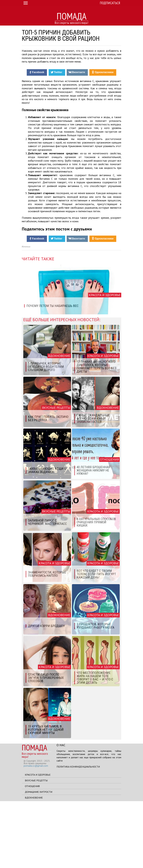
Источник (26, 314)
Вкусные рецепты (36, 847)
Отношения (32, 853)
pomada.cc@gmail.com (36, 833)
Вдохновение (34, 864)
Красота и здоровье (38, 842)
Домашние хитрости (39, 859)
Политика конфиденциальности (78, 833)
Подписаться (110, 3)
